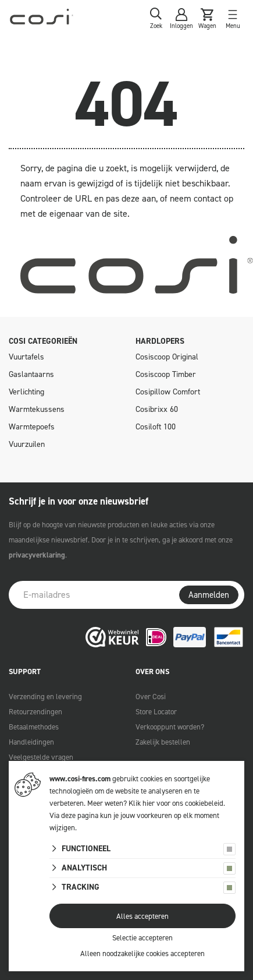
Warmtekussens (37, 409)
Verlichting (26, 392)
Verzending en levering (45, 697)
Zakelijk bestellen (163, 742)
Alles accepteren (142, 916)
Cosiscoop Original (167, 357)
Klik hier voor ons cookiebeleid (176, 803)
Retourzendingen (35, 712)
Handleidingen (31, 742)
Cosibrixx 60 (157, 409)
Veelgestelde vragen (41, 757)
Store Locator (156, 712)
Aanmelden (209, 595)
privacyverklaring (37, 555)
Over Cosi (151, 697)
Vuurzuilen (27, 444)
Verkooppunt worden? (170, 727)
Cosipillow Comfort (168, 392)
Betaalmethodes (34, 727)
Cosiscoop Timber (166, 374)
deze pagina (80, 815)
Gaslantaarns (31, 374)
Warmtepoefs (32, 427)
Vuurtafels (26, 357)
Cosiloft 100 (156, 427)
